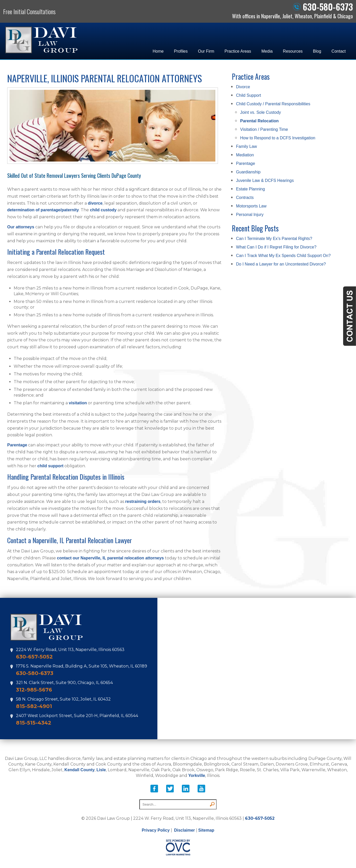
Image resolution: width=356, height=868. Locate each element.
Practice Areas (238, 51)
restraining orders (143, 501)
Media (267, 51)
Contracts (245, 198)
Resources (293, 51)
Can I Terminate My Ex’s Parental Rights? (274, 239)
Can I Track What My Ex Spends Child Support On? (283, 256)
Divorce (243, 87)
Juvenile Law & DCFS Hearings (265, 180)
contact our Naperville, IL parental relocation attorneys (110, 558)
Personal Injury (250, 215)
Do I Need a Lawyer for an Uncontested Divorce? (281, 264)
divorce (95, 203)
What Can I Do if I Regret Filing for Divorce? (276, 247)
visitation (78, 403)
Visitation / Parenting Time (264, 129)
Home (158, 51)
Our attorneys (21, 227)
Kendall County (79, 770)
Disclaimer (185, 830)
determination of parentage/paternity (43, 210)
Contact (339, 51)
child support (50, 466)
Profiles (181, 51)
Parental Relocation (259, 121)
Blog (317, 51)
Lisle (101, 770)
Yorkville (197, 775)
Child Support (248, 95)
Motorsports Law (251, 206)
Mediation (245, 155)
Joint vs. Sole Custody (260, 112)
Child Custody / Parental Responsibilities (273, 104)
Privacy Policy (156, 830)
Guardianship (248, 172)
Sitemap (206, 830)
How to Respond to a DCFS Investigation (278, 138)
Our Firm (206, 51)
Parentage (17, 445)
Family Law (246, 146)
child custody (103, 210)
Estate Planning (250, 189)
